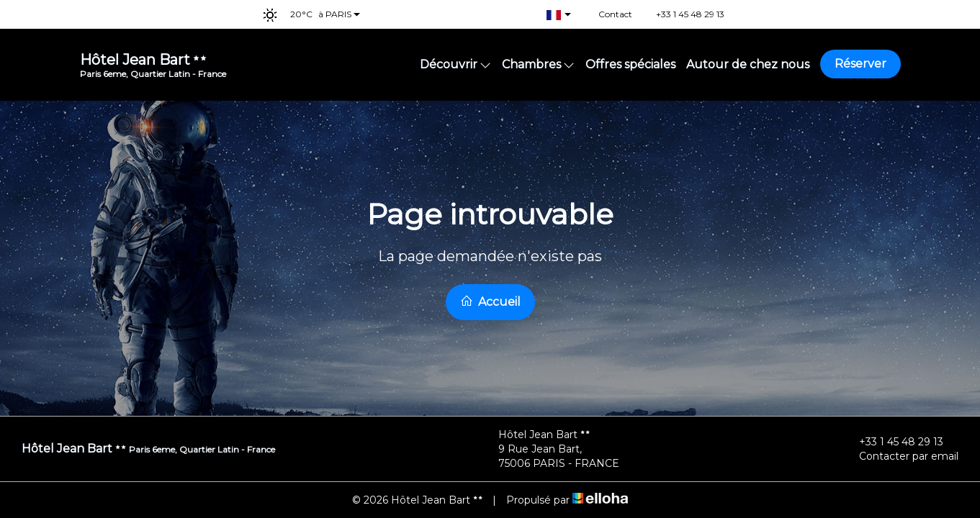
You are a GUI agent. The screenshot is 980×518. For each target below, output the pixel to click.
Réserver (860, 64)
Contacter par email (900, 456)
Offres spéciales (630, 64)
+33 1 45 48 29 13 (893, 442)
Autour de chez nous (748, 64)
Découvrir (455, 64)
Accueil (490, 301)
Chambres (538, 64)
